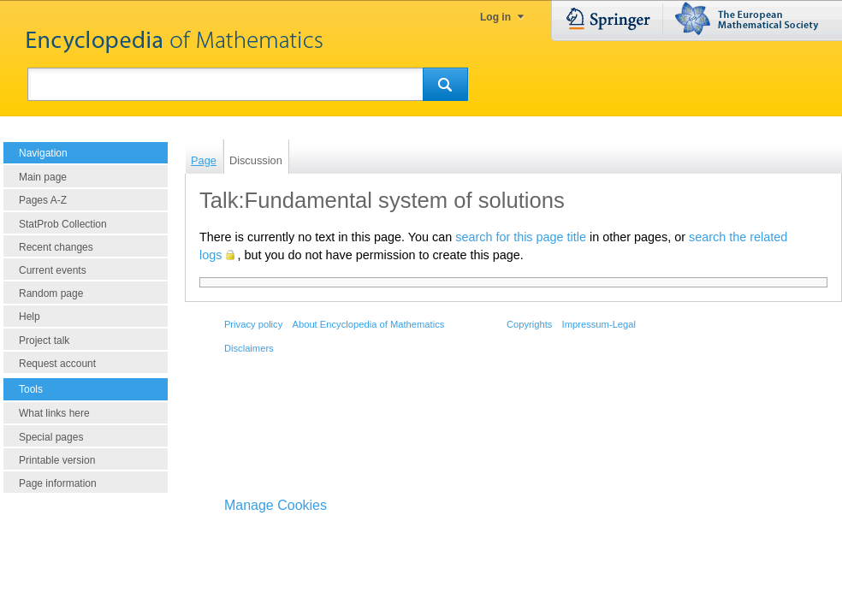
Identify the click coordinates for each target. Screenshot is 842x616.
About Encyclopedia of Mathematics (368, 324)
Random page (51, 293)
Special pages (51, 437)
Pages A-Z (43, 200)
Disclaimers (249, 348)
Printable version (57, 460)
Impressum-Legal (599, 324)
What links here (54, 413)
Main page (43, 177)
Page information (58, 483)
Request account (57, 364)
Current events (53, 270)
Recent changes (56, 247)
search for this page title (521, 237)
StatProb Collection (63, 224)
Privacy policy (253, 324)
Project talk (44, 341)
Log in (495, 17)
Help (30, 317)
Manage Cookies (276, 505)
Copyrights (529, 324)
